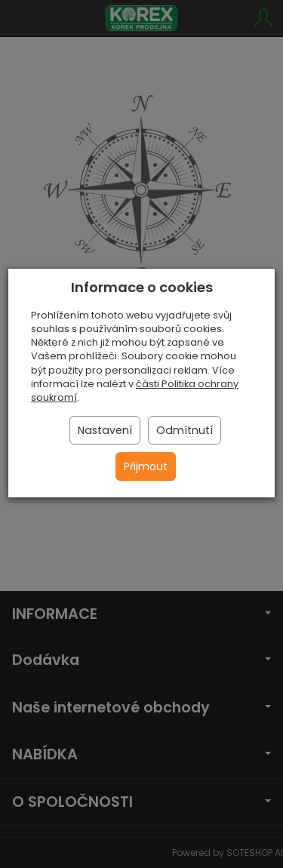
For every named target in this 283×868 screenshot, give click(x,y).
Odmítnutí (185, 430)
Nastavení (105, 430)
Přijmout (146, 466)
